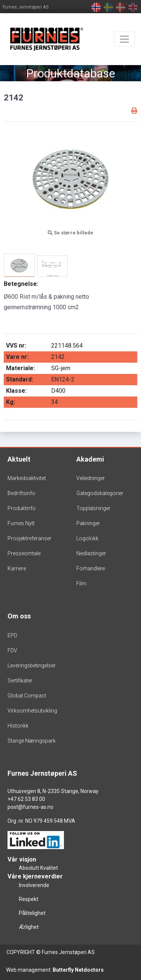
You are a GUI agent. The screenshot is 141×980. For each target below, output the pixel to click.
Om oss (19, 616)
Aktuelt (19, 459)
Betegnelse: (21, 284)
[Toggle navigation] (124, 39)
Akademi (90, 459)
